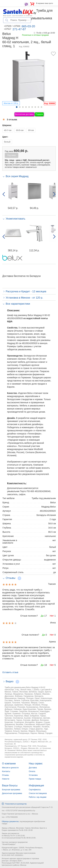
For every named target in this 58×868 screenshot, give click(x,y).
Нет (52, 616)
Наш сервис (36, 764)
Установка (33, 775)
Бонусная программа (11, 790)
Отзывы (5, 775)
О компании (9, 764)
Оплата (32, 771)
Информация (36, 786)
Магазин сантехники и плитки (18, 15)
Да (42, 616)
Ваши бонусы (10, 786)
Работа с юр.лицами (38, 797)
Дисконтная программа (12, 793)
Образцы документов (10, 821)
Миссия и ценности (10, 768)
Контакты (6, 771)
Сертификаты (35, 790)
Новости (6, 779)
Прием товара (35, 779)
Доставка (33, 768)
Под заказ (12, 155)
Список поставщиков (38, 793)
